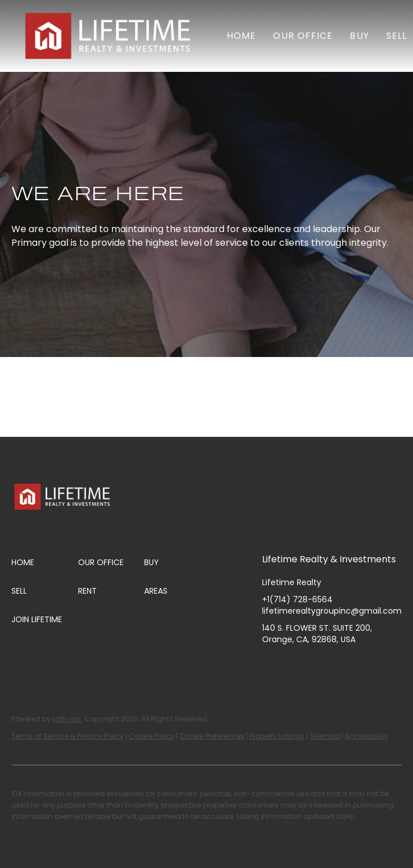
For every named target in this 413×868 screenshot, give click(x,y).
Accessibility (366, 736)
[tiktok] (362, 665)
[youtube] (339, 665)
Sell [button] (396, 36)
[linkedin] (293, 665)
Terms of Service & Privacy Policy (68, 736)
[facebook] (271, 665)
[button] (109, 36)
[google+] (385, 665)
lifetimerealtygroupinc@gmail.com (332, 611)
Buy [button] (359, 36)
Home (241, 36)
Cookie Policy (152, 736)
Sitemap (325, 736)
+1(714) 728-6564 (297, 599)
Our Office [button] (303, 36)
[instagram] (316, 665)
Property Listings (277, 736)
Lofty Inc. (68, 719)
